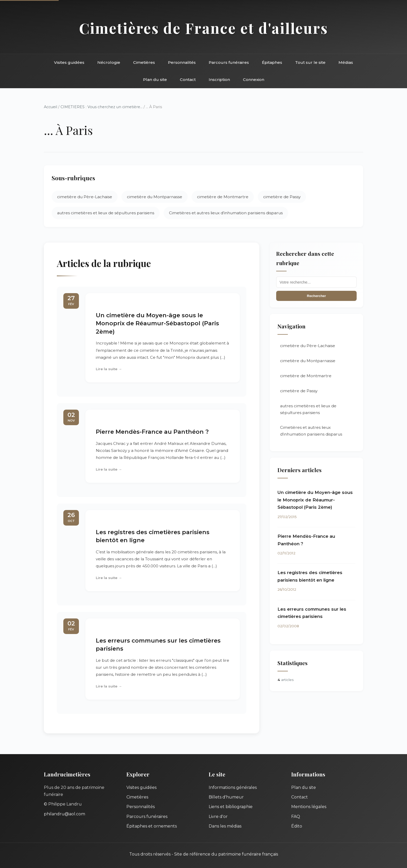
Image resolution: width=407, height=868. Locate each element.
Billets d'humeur (226, 797)
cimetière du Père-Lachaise (85, 197)
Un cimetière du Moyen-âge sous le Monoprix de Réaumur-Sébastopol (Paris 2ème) (157, 323)
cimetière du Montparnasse (155, 197)
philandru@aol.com (65, 814)
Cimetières (144, 62)
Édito (297, 826)
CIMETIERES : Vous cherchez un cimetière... (101, 107)
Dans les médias (225, 826)
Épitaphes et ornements (152, 826)
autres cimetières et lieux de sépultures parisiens (106, 213)
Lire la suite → (109, 369)
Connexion (254, 80)
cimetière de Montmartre (223, 197)
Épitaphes (272, 62)
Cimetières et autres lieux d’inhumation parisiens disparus (226, 213)
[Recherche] (316, 282)
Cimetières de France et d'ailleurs (204, 28)
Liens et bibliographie (231, 807)
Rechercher (316, 296)
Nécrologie (109, 62)
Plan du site (155, 80)
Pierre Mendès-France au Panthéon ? (152, 432)
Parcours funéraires (229, 62)
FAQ (296, 817)
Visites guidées (69, 62)
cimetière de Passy (282, 197)
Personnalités (182, 62)
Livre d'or (218, 817)
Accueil (50, 107)
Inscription (219, 80)
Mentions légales (309, 807)
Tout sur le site (310, 62)
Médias (346, 62)
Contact (188, 80)
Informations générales (233, 787)
